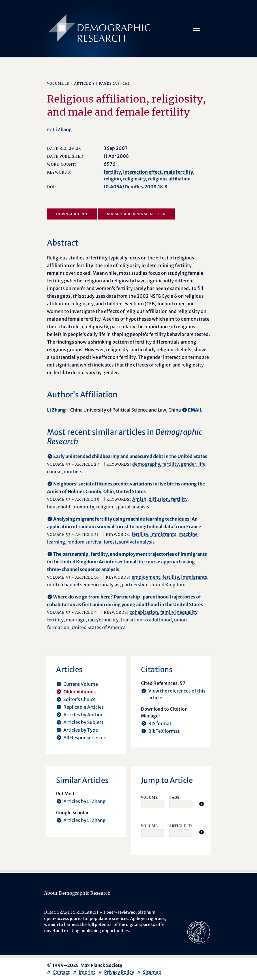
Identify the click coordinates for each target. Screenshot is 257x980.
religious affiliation (169, 179)
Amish (139, 499)
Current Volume (81, 684)
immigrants (163, 534)
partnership (134, 585)
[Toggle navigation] (196, 28)
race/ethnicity (103, 620)
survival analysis (137, 542)
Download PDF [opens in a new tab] (72, 214)
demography (146, 464)
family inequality (179, 612)
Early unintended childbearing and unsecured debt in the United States (130, 456)
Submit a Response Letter (136, 214)
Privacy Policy (119, 972)
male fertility (178, 172)
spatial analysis (132, 507)
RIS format (160, 723)
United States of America (99, 627)
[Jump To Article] (202, 804)
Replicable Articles (84, 707)
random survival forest (92, 542)
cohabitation (144, 612)
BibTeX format (164, 731)
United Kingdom (168, 585)
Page (174, 797)
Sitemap (152, 972)
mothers (73, 472)
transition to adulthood (146, 620)
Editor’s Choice (80, 699)
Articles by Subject (83, 722)
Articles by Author (83, 715)
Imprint (87, 972)
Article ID (181, 826)
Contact (61, 972)
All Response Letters (85, 738)
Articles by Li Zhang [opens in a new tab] (84, 801)
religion (112, 179)
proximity (83, 507)
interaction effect (142, 172)
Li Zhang (62, 129)
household (59, 507)
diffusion (159, 499)
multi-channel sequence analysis (83, 585)
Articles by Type (81, 730)
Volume (149, 797)
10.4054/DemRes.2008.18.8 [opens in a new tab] (136, 187)
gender (189, 464)
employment (146, 577)
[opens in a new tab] (199, 932)
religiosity (134, 179)
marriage (76, 620)
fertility (112, 172)
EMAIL (195, 410)
